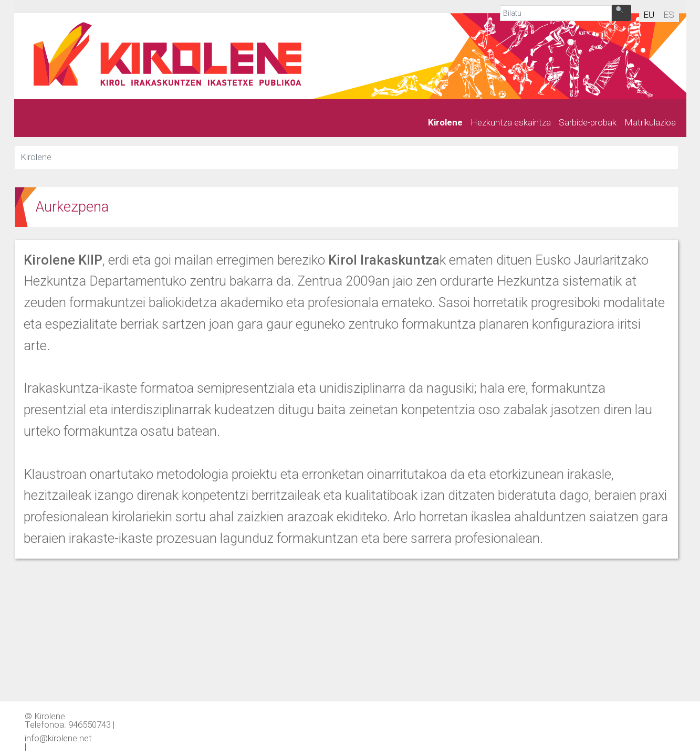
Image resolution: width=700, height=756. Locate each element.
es (669, 15)
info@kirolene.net (58, 738)
